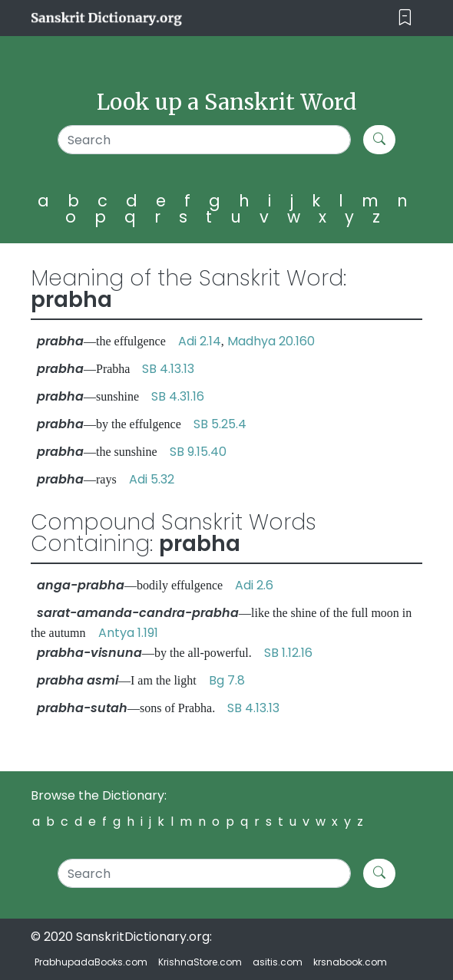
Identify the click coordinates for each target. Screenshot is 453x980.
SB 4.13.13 (168, 369)
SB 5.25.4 (220, 424)
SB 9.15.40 (198, 452)
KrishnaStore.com (200, 962)
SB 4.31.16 (178, 396)
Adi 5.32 (152, 479)
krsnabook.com (350, 962)
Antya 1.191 (128, 633)
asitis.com (278, 962)
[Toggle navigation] (405, 18)
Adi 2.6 (254, 585)
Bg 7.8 (227, 680)
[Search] (205, 140)
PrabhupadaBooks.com (91, 962)
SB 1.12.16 (288, 653)
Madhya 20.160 (271, 341)
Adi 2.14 (200, 341)
